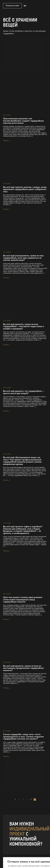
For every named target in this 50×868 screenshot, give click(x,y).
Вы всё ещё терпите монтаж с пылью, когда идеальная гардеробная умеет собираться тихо (25, 189)
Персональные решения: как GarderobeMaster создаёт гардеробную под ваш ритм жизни (23, 121)
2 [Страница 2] (19, 800)
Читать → (7, 141)
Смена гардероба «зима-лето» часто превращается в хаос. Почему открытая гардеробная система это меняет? (23, 737)
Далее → (35, 800)
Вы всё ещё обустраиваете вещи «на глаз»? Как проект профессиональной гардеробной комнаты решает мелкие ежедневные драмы (22, 461)
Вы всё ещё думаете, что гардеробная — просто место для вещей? (24, 392)
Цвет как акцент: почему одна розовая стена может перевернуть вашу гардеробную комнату (23, 599)
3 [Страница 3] (23, 800)
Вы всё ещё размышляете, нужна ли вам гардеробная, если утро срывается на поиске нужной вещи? (23, 258)
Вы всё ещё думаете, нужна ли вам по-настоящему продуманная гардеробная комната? (23, 668)
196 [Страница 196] (31, 800)
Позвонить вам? (12, 5)
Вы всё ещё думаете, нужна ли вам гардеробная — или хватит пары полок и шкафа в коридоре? (23, 326)
